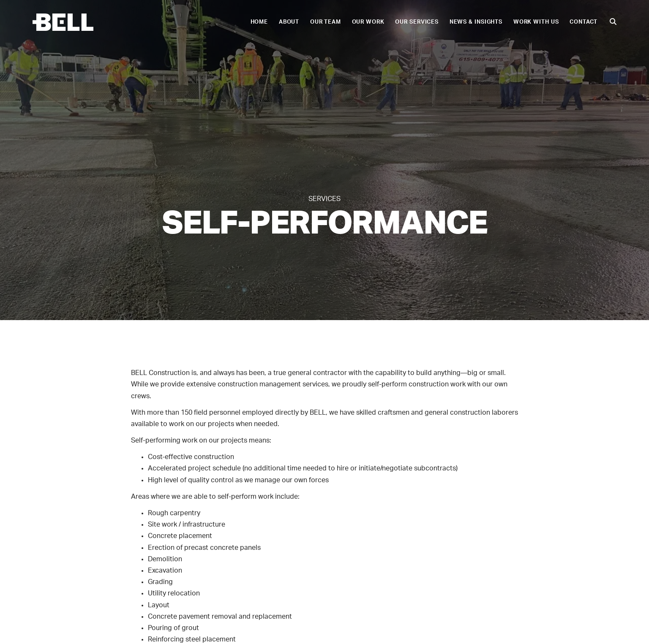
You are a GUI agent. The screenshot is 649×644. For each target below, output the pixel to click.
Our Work (368, 22)
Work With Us (536, 22)
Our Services (417, 22)
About (289, 22)
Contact (584, 22)
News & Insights (476, 22)
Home (259, 22)
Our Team (326, 22)
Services (324, 199)
